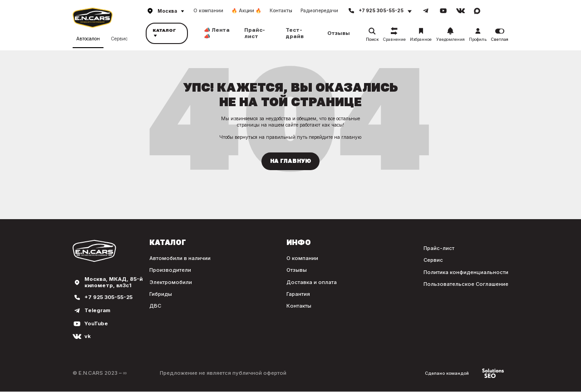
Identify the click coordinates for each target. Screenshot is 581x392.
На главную (290, 161)
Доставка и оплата (311, 282)
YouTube (96, 324)
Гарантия (298, 294)
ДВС (154, 306)
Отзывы (339, 33)
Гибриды (160, 294)
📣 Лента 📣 (217, 33)
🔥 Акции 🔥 (246, 10)
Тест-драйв (295, 33)
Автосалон (88, 39)
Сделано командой (464, 373)
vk (88, 337)
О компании (208, 10)
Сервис (119, 39)
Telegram (98, 311)
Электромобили (170, 282)
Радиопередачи (319, 10)
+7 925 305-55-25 (108, 298)
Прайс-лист (255, 33)
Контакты (281, 10)
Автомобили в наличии (179, 259)
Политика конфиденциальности (466, 272)
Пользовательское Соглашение (466, 284)
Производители (169, 270)
